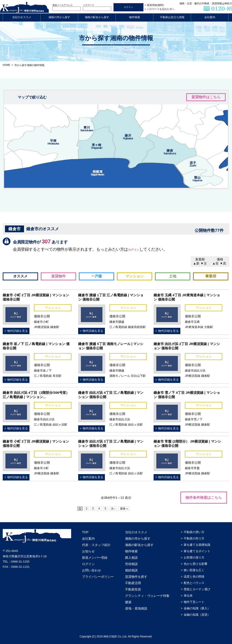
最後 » (129, 509)
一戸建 (97, 276)
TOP (85, 532)
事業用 (211, 276)
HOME (6, 65)
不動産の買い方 (194, 532)
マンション (135, 276)
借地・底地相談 (136, 608)
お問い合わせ (92, 570)
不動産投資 (133, 589)
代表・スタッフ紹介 (96, 545)
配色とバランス (194, 583)
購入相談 (131, 558)
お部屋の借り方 (194, 557)
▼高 (223, 263)
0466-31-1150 (20, 562)
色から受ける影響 (196, 564)
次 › (117, 509)
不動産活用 (133, 583)
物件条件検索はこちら (204, 498)
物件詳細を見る (18, 331)
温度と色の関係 (194, 577)
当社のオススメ (22, 17)
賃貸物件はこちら (206, 97)
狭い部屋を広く (194, 570)
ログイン (136, 249)
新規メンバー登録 (95, 558)
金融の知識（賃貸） (197, 615)
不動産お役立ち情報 (172, 17)
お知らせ (88, 551)
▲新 (196, 263)
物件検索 (135, 17)
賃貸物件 (58, 276)
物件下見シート (194, 602)
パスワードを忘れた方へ (161, 9)
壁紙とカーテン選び (197, 589)
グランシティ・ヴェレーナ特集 (147, 596)
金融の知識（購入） (197, 608)
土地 (173, 276)
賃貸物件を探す (136, 577)
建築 (128, 602)
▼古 (204, 263)
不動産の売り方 (194, 538)
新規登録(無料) (155, 5)
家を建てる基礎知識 (197, 545)
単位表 (188, 596)
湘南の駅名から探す (97, 17)
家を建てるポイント (197, 551)
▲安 (215, 263)
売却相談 (131, 564)
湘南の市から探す (59, 17)
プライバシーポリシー (98, 577)
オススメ (20, 276)
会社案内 (210, 17)
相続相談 (131, 570)
